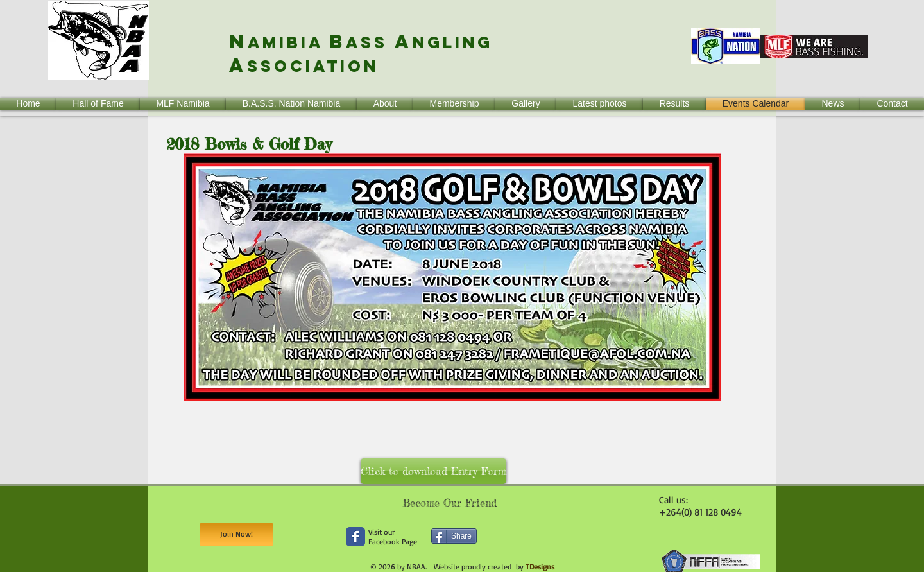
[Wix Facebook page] (355, 537)
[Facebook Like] (586, 546)
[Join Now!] (236, 534)
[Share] (454, 536)
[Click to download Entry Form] (433, 471)
